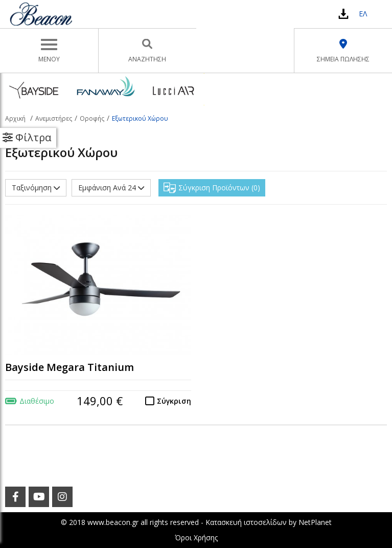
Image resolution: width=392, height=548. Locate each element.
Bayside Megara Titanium (70, 367)
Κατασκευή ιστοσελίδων (246, 522)
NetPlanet (315, 522)
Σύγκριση (174, 401)
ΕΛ (363, 14)
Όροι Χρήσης (196, 538)
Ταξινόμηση (36, 188)
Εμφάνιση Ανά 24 (111, 188)
